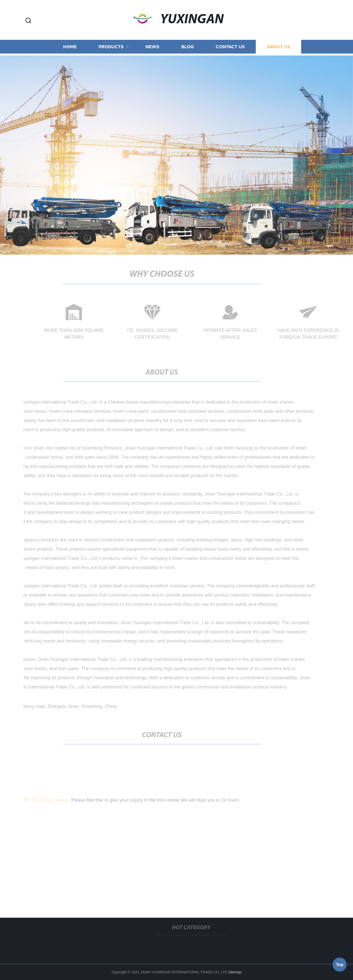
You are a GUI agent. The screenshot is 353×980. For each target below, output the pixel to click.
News (152, 47)
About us (278, 47)
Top (340, 965)
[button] (28, 21)
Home (70, 47)
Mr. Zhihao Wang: (46, 803)
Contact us (230, 47)
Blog (187, 47)
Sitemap (235, 972)
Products (111, 47)
